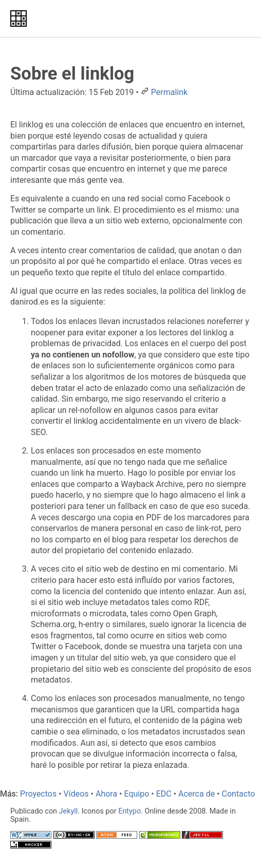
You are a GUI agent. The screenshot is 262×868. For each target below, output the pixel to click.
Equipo (136, 794)
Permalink (169, 92)
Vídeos (76, 794)
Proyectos (38, 794)
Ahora (106, 794)
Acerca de (196, 794)
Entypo (129, 811)
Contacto (239, 794)
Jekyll (69, 811)
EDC (164, 794)
